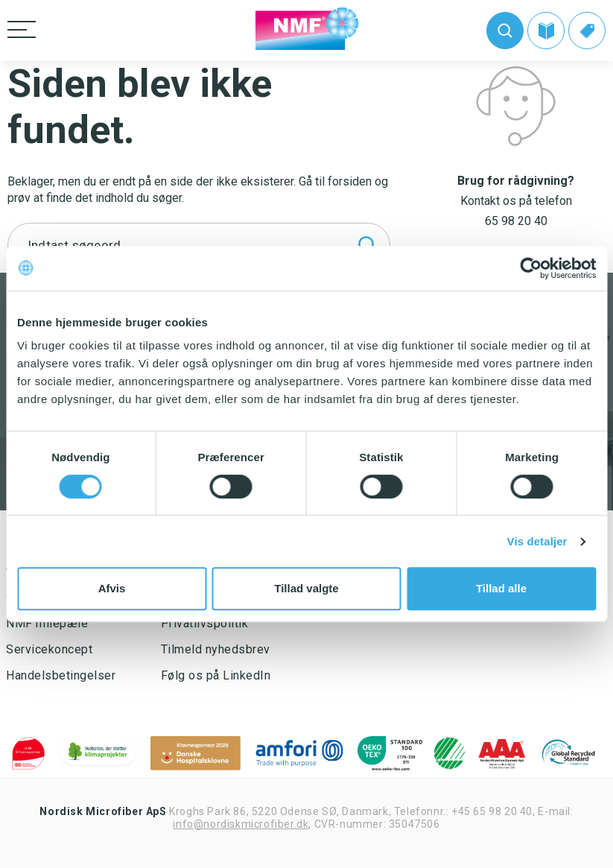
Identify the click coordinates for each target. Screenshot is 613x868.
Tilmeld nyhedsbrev (216, 649)
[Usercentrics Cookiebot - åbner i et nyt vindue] (531, 268)
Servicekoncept (49, 649)
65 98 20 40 (516, 221)
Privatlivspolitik (205, 623)
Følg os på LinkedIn (216, 675)
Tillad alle (501, 588)
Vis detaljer (537, 541)
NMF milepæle (47, 623)
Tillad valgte (306, 588)
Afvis (112, 588)
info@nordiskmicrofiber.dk (241, 824)
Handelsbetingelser (61, 675)
